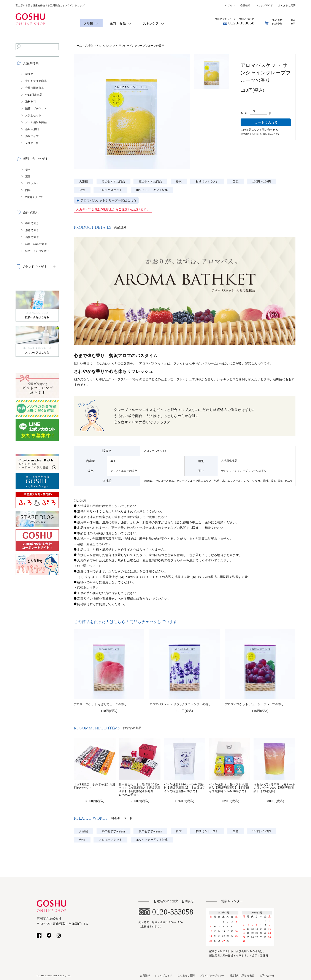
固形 (28, 190)
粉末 (28, 169)
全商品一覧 (32, 143)
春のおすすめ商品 (36, 81)
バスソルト (32, 183)
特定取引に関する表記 (242, 975)
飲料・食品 (118, 24)
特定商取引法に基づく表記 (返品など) (260, 134)
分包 (82, 190)
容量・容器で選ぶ (36, 244)
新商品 (29, 74)
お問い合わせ (267, 975)
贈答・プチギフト (36, 109)
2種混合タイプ (34, 197)
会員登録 (245, 5)
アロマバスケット (110, 190)
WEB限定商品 (34, 95)
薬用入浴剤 (32, 129)
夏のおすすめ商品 (150, 181)
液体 (28, 176)
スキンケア (151, 24)
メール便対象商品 (36, 122)
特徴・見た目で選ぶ (37, 251)
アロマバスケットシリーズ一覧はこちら (109, 200)
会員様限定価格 (35, 88)
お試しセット (33, 115)
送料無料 (31, 102)
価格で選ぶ (32, 237)
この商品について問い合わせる (259, 130)
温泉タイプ (32, 136)
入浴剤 (88, 24)
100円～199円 (262, 181)
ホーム (78, 46)
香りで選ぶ (32, 223)
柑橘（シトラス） (207, 181)
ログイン (230, 5)
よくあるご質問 (287, 5)
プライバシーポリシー (212, 975)
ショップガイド (264, 5)
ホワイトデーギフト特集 (152, 190)
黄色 (236, 181)
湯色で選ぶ (32, 230)
